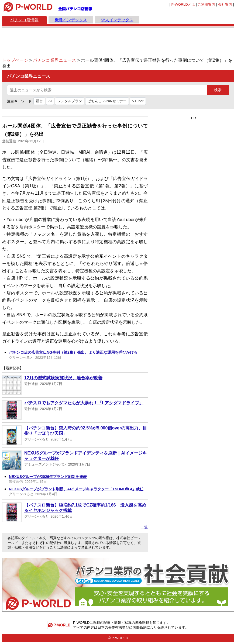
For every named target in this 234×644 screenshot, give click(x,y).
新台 (39, 101)
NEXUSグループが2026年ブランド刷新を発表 (48, 477)
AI (50, 101)
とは (183, 4)
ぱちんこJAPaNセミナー (107, 101)
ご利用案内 (206, 4)
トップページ (15, 60)
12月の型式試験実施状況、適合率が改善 (63, 378)
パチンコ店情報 (24, 20)
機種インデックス (71, 20)
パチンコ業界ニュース (54, 60)
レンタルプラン (70, 101)
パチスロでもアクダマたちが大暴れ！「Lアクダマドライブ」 (84, 403)
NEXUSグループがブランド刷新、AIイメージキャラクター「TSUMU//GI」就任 (76, 489)
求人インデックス (117, 20)
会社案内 (225, 4)
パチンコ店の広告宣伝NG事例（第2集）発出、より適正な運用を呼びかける (73, 352)
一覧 (144, 527)
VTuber (138, 101)
